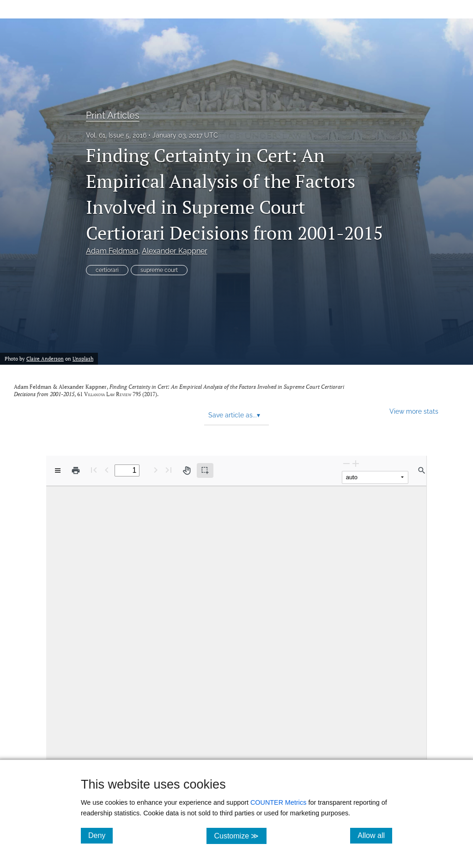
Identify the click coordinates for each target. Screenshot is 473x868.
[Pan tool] (187, 470)
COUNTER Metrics (279, 802)
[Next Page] (156, 470)
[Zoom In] (356, 463)
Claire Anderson (45, 359)
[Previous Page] (107, 470)
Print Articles (113, 115)
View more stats (414, 411)
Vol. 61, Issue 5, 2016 (116, 135)
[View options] (58, 470)
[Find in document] (422, 470)
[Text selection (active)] (205, 470)
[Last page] (169, 470)
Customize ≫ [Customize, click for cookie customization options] (240, 835)
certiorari (107, 270)
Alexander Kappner (175, 251)
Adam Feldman (112, 251)
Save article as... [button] (234, 415)
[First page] (94, 470)
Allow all (375, 835)
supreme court (159, 270)
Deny (100, 835)
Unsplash (83, 359)
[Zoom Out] (346, 463)
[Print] (76, 470)
